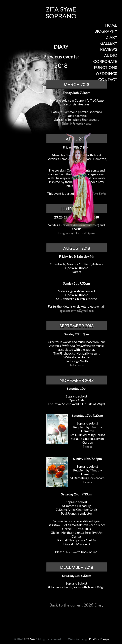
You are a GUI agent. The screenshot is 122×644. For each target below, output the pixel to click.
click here (71, 552)
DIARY (111, 37)
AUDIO (111, 56)
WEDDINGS (106, 74)
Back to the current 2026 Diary (76, 605)
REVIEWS (109, 49)
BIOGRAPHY (106, 31)
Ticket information (76, 124)
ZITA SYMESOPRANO (61, 13)
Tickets (87, 447)
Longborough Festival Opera (76, 233)
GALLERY (109, 43)
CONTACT (108, 80)
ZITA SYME (30, 639)
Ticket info (77, 365)
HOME (111, 25)
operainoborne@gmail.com (77, 311)
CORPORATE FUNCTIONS (105, 65)
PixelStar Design (99, 639)
